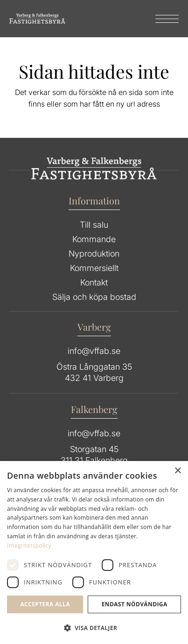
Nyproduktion (94, 254)
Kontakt (94, 282)
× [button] (178, 471)
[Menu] (162, 19)
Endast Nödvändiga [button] (135, 604)
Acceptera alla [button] (45, 604)
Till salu (94, 225)
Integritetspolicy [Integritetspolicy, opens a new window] (29, 546)
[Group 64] (37, 19)
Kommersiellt (94, 268)
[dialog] (94, 552)
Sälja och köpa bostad (94, 297)
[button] (94, 628)
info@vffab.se (94, 351)
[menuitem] (162, 19)
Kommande (94, 239)
